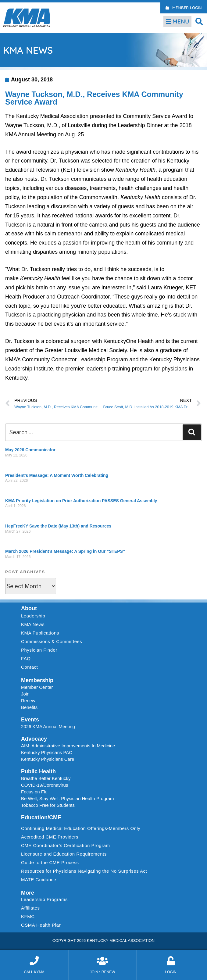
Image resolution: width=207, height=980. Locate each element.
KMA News (33, 624)
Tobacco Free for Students (48, 805)
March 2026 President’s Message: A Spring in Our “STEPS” (65, 551)
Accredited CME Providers (50, 837)
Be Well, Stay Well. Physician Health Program (68, 798)
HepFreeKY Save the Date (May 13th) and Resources (58, 526)
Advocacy (34, 739)
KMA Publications (40, 633)
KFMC (28, 916)
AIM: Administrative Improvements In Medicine (68, 746)
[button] (199, 21)
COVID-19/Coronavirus (45, 785)
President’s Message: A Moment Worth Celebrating (57, 475)
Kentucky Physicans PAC (47, 752)
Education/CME (41, 817)
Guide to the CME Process (50, 862)
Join (25, 694)
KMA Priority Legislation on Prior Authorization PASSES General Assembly (81, 501)
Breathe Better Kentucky (46, 778)
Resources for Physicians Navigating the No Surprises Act (84, 871)
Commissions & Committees (52, 641)
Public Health (38, 771)
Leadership (35, 616)
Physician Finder (39, 650)
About (29, 608)
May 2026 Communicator (30, 450)
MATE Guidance (39, 880)
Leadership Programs (46, 900)
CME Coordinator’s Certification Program (66, 845)
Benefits (29, 707)
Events (30, 720)
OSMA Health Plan (41, 925)
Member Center (37, 687)
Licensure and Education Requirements (64, 854)
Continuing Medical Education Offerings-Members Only (81, 828)
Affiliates (32, 908)
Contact (29, 667)
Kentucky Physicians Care (48, 759)
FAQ (26, 658)
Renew (28, 701)
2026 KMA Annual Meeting (48, 726)
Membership (37, 680)
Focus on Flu (34, 792)
